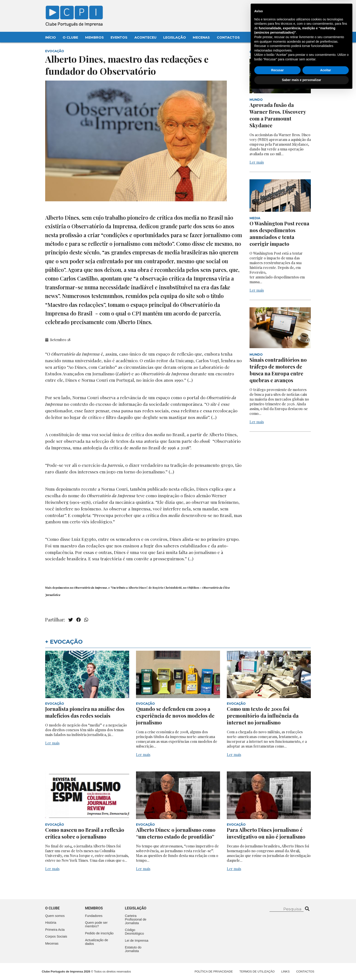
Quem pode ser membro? (96, 924)
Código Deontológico (134, 932)
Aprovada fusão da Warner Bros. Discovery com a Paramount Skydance (278, 115)
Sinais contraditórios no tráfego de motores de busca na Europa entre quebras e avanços (278, 370)
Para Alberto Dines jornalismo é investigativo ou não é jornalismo (266, 833)
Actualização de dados (97, 942)
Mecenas (201, 37)
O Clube (70, 37)
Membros (94, 37)
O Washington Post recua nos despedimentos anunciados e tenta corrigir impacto (279, 234)
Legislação (175, 37)
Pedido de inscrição (99, 933)
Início (51, 37)
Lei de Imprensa (137, 941)
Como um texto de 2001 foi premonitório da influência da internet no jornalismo (263, 716)
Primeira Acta (55, 930)
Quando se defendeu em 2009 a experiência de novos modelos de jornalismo (175, 716)
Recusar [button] (277, 958)
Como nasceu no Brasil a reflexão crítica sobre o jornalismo (85, 833)
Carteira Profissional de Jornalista (136, 919)
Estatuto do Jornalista (133, 949)
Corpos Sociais (56, 936)
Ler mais (257, 162)
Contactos (228, 37)
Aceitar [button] (325, 958)
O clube (52, 908)
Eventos (119, 37)
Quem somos (55, 916)
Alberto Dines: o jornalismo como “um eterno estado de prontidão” (176, 833)
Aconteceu (145, 37)
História (51, 923)
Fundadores (94, 916)
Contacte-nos (299, 8)
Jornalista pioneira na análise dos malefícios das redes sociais (85, 712)
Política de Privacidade (214, 971)
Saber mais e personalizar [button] (302, 968)
